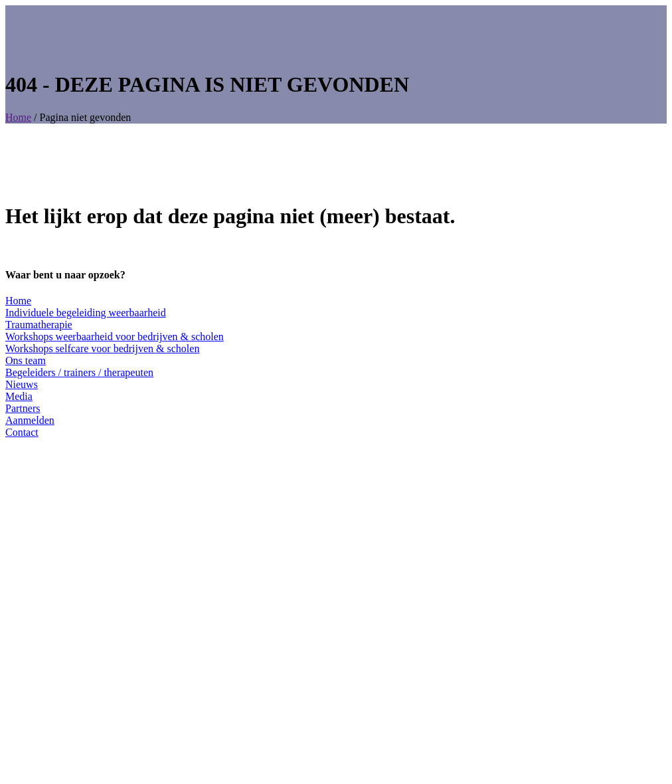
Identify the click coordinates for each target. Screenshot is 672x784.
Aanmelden (30, 420)
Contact (22, 432)
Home (18, 117)
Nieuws (22, 384)
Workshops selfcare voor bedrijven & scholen (102, 348)
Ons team (26, 360)
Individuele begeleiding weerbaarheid (86, 313)
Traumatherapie (39, 325)
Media (19, 396)
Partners (23, 408)
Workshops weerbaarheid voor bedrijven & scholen (115, 337)
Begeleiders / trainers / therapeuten (79, 372)
